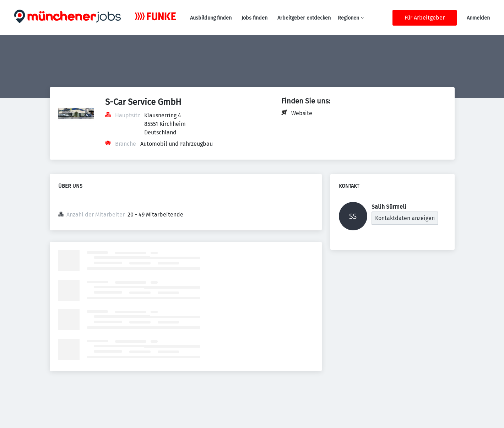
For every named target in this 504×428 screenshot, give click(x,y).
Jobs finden (254, 18)
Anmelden (478, 18)
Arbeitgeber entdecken (304, 18)
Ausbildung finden (211, 18)
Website (302, 113)
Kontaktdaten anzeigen (405, 218)
